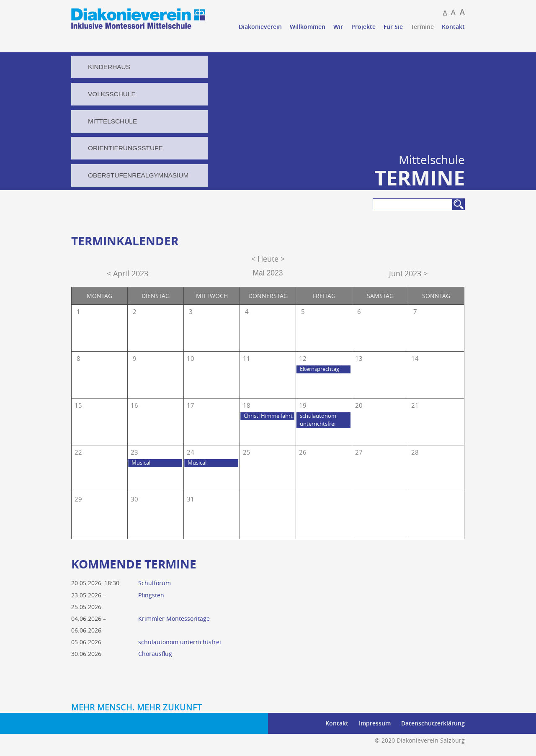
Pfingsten (151, 595)
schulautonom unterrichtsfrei (318, 420)
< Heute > (268, 259)
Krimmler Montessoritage (174, 618)
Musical (141, 463)
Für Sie (393, 27)
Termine (422, 27)
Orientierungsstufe (125, 148)
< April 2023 (128, 274)
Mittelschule (112, 121)
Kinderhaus (109, 67)
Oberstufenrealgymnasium (138, 175)
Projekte (363, 27)
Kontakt (453, 27)
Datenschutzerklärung (433, 723)
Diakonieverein (260, 27)
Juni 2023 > (408, 274)
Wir (338, 27)
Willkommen (308, 27)
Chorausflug (155, 654)
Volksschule (112, 94)
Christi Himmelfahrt (268, 416)
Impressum (375, 723)
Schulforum (155, 583)
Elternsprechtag (320, 369)
